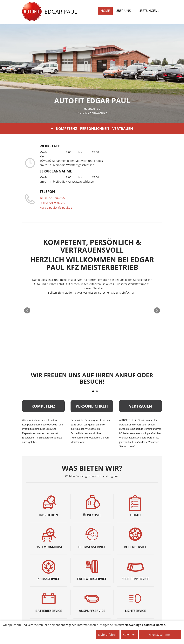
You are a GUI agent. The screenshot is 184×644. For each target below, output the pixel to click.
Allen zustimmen (160, 634)
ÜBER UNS (124, 11)
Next (157, 311)
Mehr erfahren (108, 635)
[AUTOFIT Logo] (32, 12)
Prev (27, 311)
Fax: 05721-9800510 (52, 203)
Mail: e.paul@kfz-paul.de (56, 208)
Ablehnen (129, 634)
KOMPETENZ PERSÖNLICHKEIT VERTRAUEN (92, 129)
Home (105, 11)
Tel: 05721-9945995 (52, 198)
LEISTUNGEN (149, 11)
